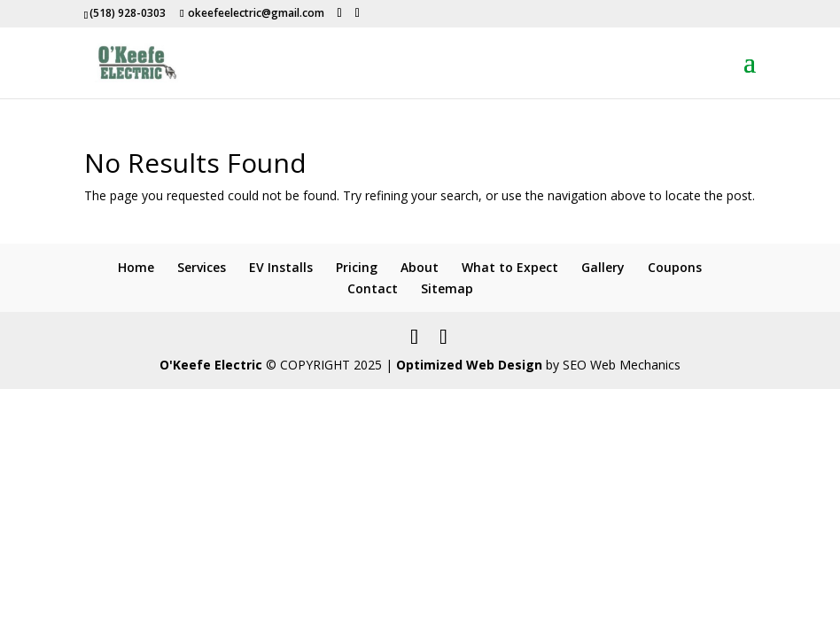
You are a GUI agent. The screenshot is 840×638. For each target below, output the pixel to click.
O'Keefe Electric (211, 365)
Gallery (603, 267)
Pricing (357, 267)
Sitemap (447, 288)
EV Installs (281, 267)
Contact (373, 288)
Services (202, 267)
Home (136, 267)
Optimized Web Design (469, 365)
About (420, 267)
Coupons (675, 267)
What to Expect (510, 267)
